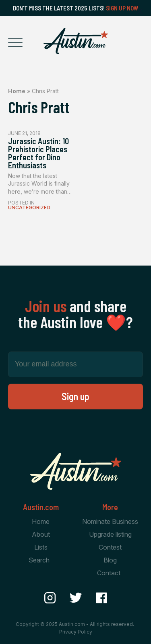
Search (39, 560)
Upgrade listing (110, 534)
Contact (109, 573)
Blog (110, 560)
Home (17, 91)
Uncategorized (29, 208)
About (41, 534)
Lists (41, 547)
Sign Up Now (122, 8)
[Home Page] (76, 41)
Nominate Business (110, 521)
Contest (110, 547)
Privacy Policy (76, 632)
